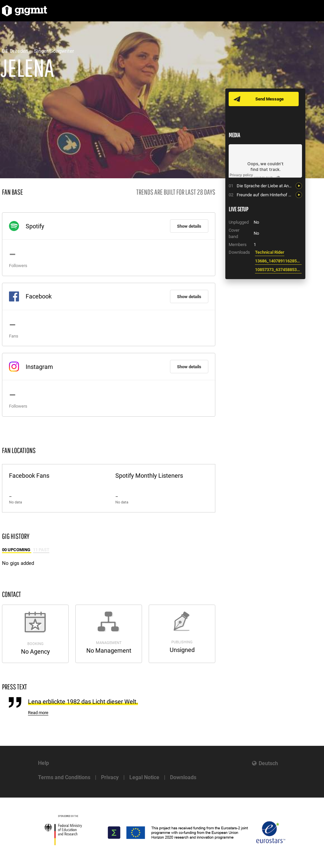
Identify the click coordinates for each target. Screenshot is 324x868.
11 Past (41, 550)
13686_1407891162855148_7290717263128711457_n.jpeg (278, 261)
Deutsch (268, 763)
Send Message (269, 99)
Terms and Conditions (64, 777)
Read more (38, 713)
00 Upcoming (17, 550)
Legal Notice (144, 777)
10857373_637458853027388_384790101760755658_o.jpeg (278, 270)
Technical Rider (270, 252)
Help (43, 763)
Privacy (110, 777)
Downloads (183, 777)
